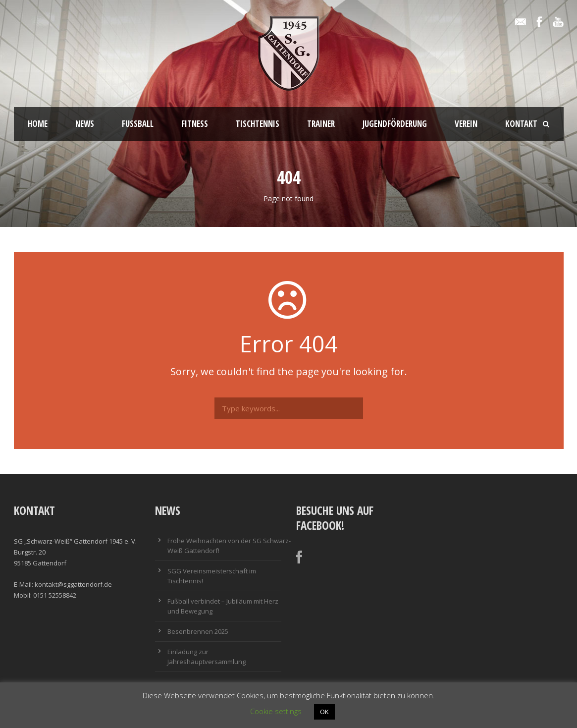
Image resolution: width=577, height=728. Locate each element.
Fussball (138, 124)
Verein (466, 124)
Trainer (321, 124)
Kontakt (521, 124)
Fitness (195, 124)
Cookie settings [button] (276, 711)
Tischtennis (258, 124)
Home (38, 124)
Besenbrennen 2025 (198, 631)
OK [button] (324, 712)
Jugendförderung (395, 124)
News (85, 124)
